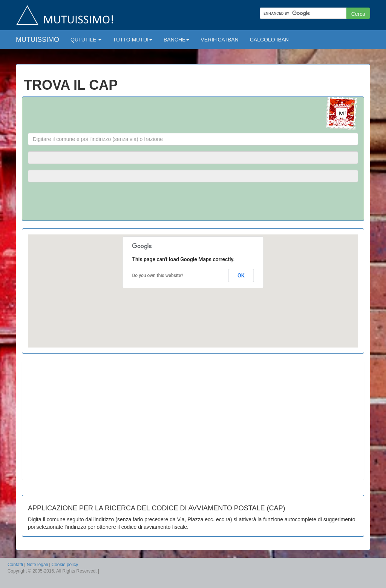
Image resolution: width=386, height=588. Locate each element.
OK (241, 276)
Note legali (37, 565)
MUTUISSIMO (38, 40)
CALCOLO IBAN (269, 40)
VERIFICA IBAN (219, 40)
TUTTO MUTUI (132, 40)
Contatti (15, 565)
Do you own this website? (158, 276)
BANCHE (176, 40)
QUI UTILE (86, 40)
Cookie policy (65, 565)
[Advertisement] (91, 420)
